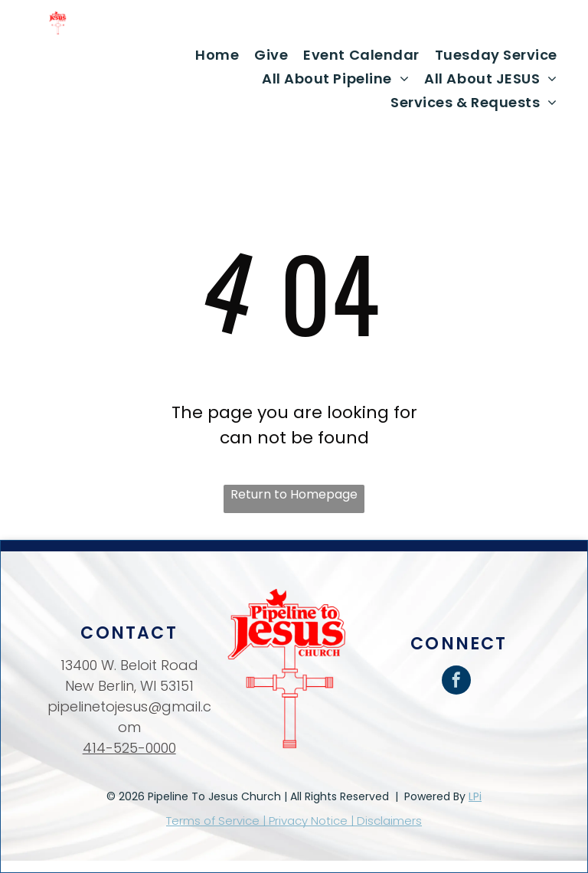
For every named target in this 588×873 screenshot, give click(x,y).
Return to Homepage (294, 494)
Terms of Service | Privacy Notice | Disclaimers (294, 821)
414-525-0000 (129, 748)
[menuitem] (217, 55)
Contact (129, 633)
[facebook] (456, 682)
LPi (475, 796)
